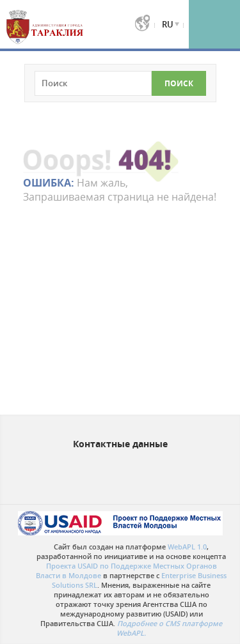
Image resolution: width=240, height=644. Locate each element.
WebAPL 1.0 (187, 547)
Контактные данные (120, 444)
